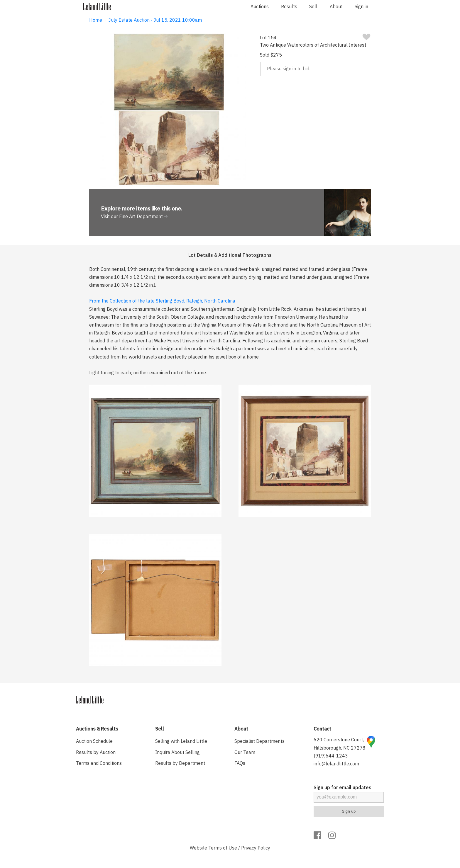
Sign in (361, 6)
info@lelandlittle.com (336, 764)
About (336, 6)
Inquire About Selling (177, 752)
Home (96, 20)
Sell (313, 6)
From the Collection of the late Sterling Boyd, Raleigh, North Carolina (162, 301)
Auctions (260, 6)
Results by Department (180, 763)
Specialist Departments (259, 741)
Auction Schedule (94, 741)
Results (289, 6)
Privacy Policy (256, 848)
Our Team (245, 752)
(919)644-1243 (331, 756)
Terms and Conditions (99, 763)
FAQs (240, 763)
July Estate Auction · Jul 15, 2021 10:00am (155, 20)
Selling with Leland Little (181, 741)
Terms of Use (223, 848)
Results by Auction (96, 752)
